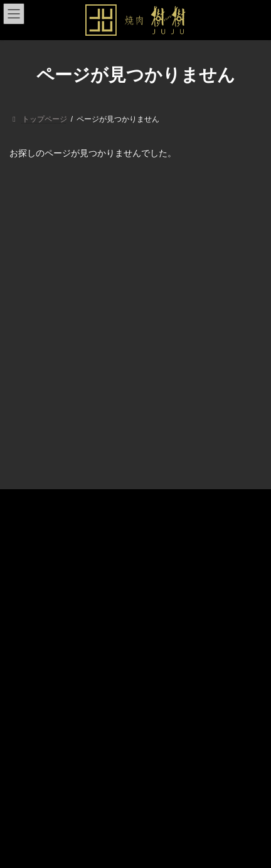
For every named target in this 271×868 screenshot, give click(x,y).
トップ (28, 553)
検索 (220, 661)
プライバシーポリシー (55, 640)
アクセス (32, 618)
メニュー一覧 (40, 596)
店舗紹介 (32, 574)
